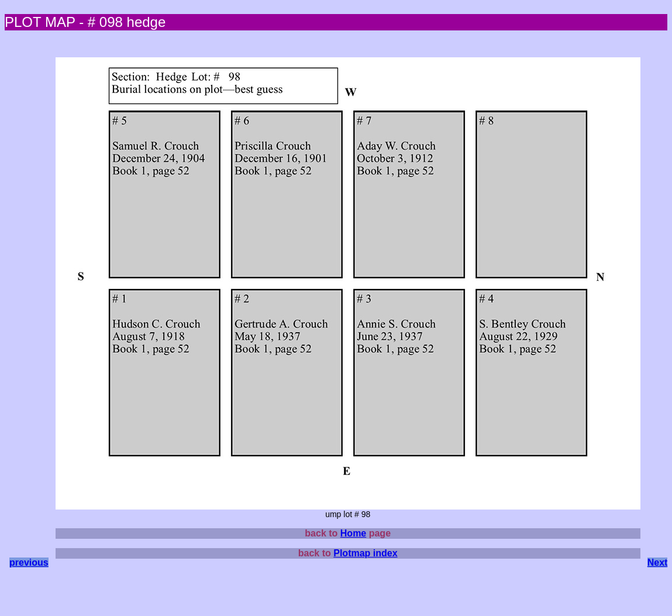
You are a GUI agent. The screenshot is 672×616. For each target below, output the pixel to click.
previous (29, 562)
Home (353, 533)
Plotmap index (365, 553)
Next (658, 562)
